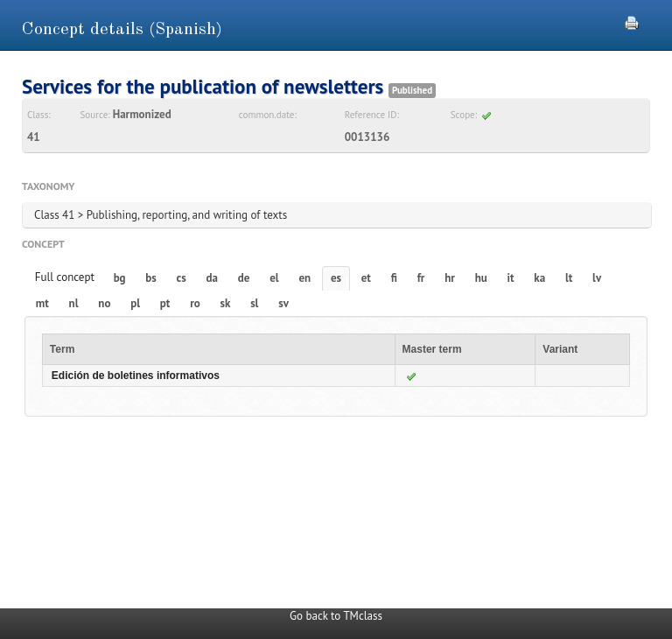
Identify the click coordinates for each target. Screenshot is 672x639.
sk (225, 303)
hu (481, 278)
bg (120, 278)
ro (195, 303)
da (212, 278)
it (511, 278)
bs (150, 278)
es (336, 278)
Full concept (65, 277)
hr (450, 278)
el (274, 278)
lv (597, 278)
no (104, 303)
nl (74, 303)
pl (135, 303)
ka (539, 278)
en (304, 278)
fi (394, 278)
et (366, 278)
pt (165, 303)
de (244, 278)
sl (254, 303)
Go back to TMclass (336, 616)
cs (182, 278)
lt (569, 278)
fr (421, 278)
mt (42, 303)
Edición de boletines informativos (136, 376)
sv (283, 303)
